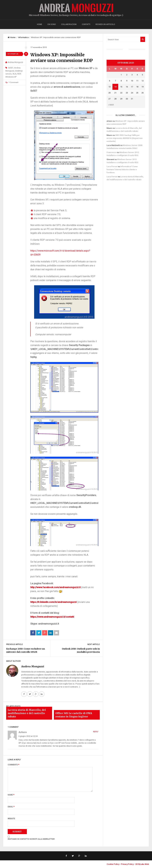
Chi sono (52, 24)
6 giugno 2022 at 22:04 (28, 736)
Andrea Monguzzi (15, 62)
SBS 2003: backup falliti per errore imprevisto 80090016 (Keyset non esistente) (125, 138)
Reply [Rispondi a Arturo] (96, 732)
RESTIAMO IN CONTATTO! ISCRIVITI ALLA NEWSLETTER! (31, 839)
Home (40, 24)
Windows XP (11, 77)
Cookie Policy (113, 864)
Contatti (86, 24)
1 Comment (13, 82)
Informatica (23, 37)
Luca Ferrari (112, 166)
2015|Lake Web (142, 864)
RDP (19, 74)
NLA (15, 74)
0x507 (11, 68)
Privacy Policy (127, 864)
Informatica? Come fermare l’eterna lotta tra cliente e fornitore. (122, 169)
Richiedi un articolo (105, 24)
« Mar (111, 105)
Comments (13, 765)
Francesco (111, 152)
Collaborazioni (69, 24)
